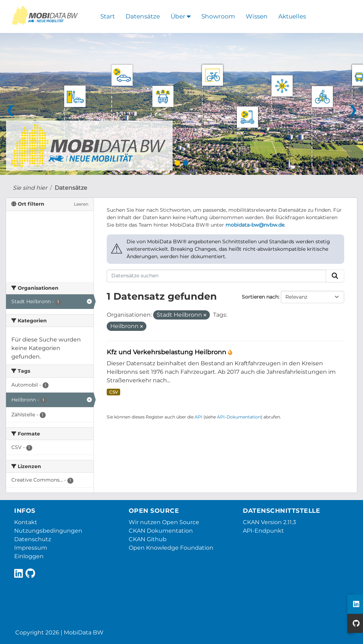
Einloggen (29, 556)
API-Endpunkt (263, 531)
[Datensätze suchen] (217, 276)
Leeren (81, 204)
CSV (113, 392)
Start (108, 16)
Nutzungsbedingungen (48, 531)
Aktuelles (292, 16)
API (199, 417)
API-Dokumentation (239, 417)
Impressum (31, 548)
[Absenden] (335, 276)
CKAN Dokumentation (161, 531)
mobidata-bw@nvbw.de (255, 225)
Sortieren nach (260, 297)
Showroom (218, 16)
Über (181, 16)
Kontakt (26, 522)
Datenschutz (33, 539)
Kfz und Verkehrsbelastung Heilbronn (167, 352)
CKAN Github (148, 539)
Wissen (257, 16)
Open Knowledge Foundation (171, 548)
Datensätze (143, 16)
